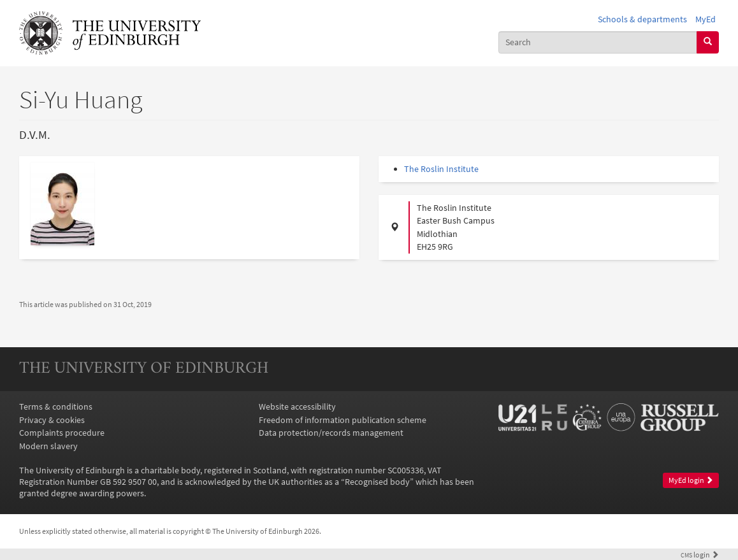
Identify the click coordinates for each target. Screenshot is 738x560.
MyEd (705, 19)
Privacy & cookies (52, 420)
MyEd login (691, 480)
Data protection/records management (331, 433)
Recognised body (377, 482)
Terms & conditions (56, 406)
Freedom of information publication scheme (343, 420)
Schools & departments (642, 19)
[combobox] (598, 42)
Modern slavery (48, 446)
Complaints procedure (62, 433)
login (700, 555)
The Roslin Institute (441, 169)
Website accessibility (297, 406)
